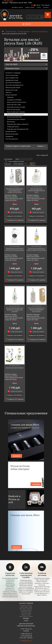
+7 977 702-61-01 (26, 629)
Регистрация (45, 5)
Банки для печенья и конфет (16, 107)
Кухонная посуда (11, 32)
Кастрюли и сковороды (13, 73)
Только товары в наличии (15, 161)
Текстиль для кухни (12, 139)
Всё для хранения (24, 32)
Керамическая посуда (26, 607)
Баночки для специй (14, 110)
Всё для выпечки (11, 131)
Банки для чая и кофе (14, 105)
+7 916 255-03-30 (8, 1)
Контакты (46, 7)
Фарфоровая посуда (26, 606)
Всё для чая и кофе (12, 90)
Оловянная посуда (26, 612)
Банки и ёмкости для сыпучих (17, 102)
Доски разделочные (12, 78)
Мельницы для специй (13, 87)
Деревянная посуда (12, 80)
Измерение (9, 136)
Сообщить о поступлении (15, 216)
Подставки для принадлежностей (18, 129)
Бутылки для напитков (14, 117)
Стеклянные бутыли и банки (16, 119)
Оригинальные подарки (26, 616)
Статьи (39, 7)
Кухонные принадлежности (14, 85)
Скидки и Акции (30, 7)
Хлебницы (10, 97)
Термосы (8, 92)
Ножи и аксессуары (12, 75)
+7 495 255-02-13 (13, 3)
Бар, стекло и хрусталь (26, 609)
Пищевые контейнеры (14, 100)
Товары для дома (26, 615)
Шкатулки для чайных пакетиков (18, 124)
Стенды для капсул (13, 127)
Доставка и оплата (17, 7)
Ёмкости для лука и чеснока (16, 112)
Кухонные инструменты (13, 83)
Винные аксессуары (12, 134)
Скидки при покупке (16, 212)
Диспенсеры (11, 122)
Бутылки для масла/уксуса (40, 32)
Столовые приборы (26, 610)
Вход (38, 5)
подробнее (16, 456)
